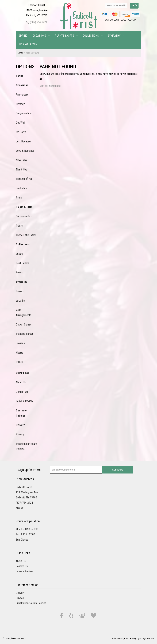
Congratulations (24, 113)
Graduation (22, 188)
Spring (23, 36)
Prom (19, 198)
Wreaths (20, 301)
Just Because (23, 141)
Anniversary (22, 95)
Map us (20, 508)
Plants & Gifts (64, 36)
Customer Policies (22, 413)
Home (21, 53)
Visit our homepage (50, 86)
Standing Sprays (25, 334)
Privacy (20, 434)
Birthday (20, 104)
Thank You (21, 170)
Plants (19, 226)
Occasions (39, 36)
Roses (19, 272)
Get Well (20, 123)
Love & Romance (25, 151)
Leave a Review (24, 401)
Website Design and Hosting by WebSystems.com (133, 639)
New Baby (21, 160)
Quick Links (23, 373)
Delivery (20, 425)
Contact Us (22, 392)
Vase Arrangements (24, 312)
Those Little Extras (26, 235)
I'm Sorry (21, 132)
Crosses (20, 343)
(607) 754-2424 (37, 22)
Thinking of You (24, 179)
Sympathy (114, 36)
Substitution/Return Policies (26, 446)
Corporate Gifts (24, 216)
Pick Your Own (28, 44)
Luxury (19, 254)
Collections (91, 36)
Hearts (20, 353)
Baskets (20, 291)
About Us (21, 382)
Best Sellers (22, 263)
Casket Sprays (24, 325)
